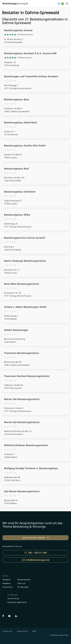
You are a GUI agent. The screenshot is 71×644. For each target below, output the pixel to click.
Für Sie (5, 576)
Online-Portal (13, 598)
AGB (34, 631)
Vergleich (7, 580)
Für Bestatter (23, 587)
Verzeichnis (7, 587)
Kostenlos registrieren (17, 602)
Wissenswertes (24, 580)
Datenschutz (22, 631)
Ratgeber (6, 583)
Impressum (7, 631)
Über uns (21, 583)
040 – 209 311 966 (37, 553)
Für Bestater (13, 595)
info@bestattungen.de (38, 560)
